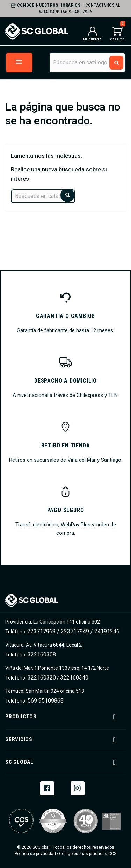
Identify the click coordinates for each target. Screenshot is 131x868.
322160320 (41, 678)
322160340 (74, 678)
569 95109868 (45, 701)
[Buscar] (87, 63)
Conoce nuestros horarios (49, 5)
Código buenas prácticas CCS (88, 854)
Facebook (47, 788)
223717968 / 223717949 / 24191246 (73, 631)
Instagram (78, 788)
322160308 (41, 654)
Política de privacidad (35, 854)
